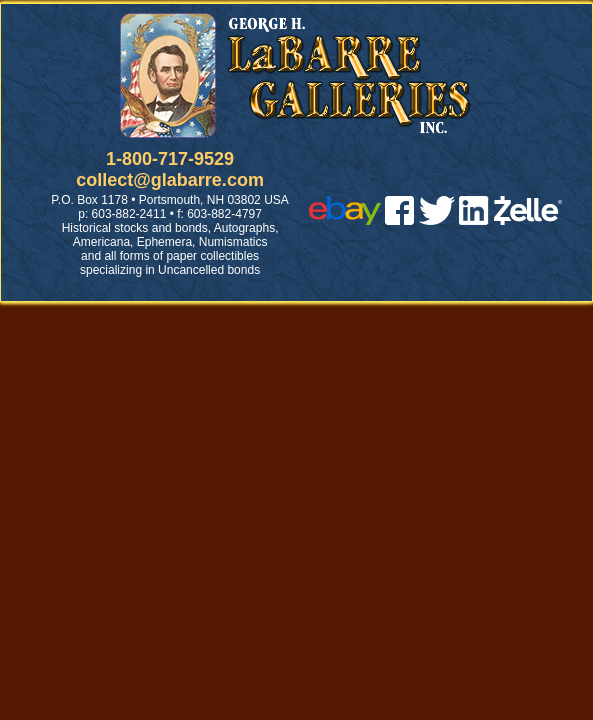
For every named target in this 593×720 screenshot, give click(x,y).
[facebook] (399, 219)
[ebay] (345, 219)
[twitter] (437, 219)
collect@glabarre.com (170, 180)
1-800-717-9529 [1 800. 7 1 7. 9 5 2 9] (170, 159)
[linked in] (474, 219)
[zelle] (528, 219)
